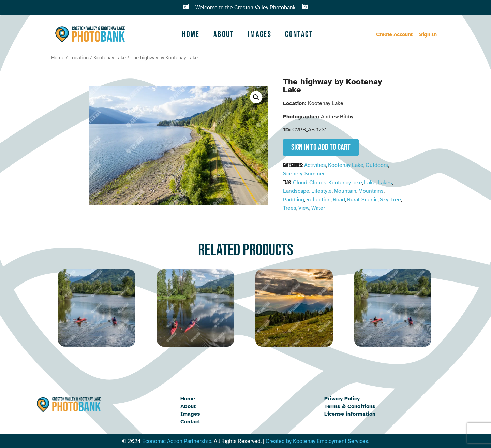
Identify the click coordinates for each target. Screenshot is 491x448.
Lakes (385, 183)
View (304, 208)
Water (318, 208)
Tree (396, 200)
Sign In (428, 34)
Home (191, 34)
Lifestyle (322, 191)
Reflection (318, 200)
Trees (290, 208)
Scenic (370, 200)
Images (260, 34)
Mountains (371, 191)
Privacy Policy (342, 399)
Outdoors (377, 165)
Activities (315, 165)
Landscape (296, 191)
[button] (256, 97)
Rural (353, 200)
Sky (384, 200)
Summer (315, 174)
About (224, 34)
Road (339, 200)
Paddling (294, 200)
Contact (299, 34)
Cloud (300, 183)
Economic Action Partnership (177, 441)
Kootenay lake (345, 183)
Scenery (293, 174)
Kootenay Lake (110, 58)
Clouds (318, 183)
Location (79, 58)
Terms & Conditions (350, 406)
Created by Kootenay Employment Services (317, 441)
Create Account (394, 34)
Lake (370, 183)
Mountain (345, 191)
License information (350, 414)
